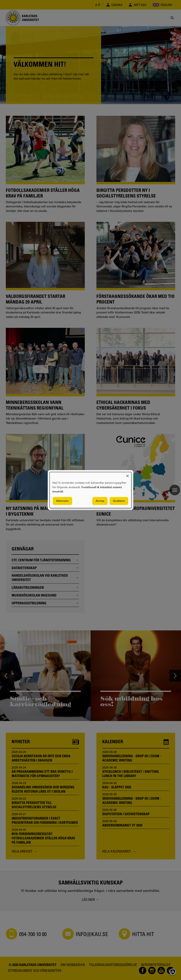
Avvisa (100, 501)
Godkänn (119, 501)
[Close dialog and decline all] (127, 474)
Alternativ (62, 501)
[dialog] (90, 490)
